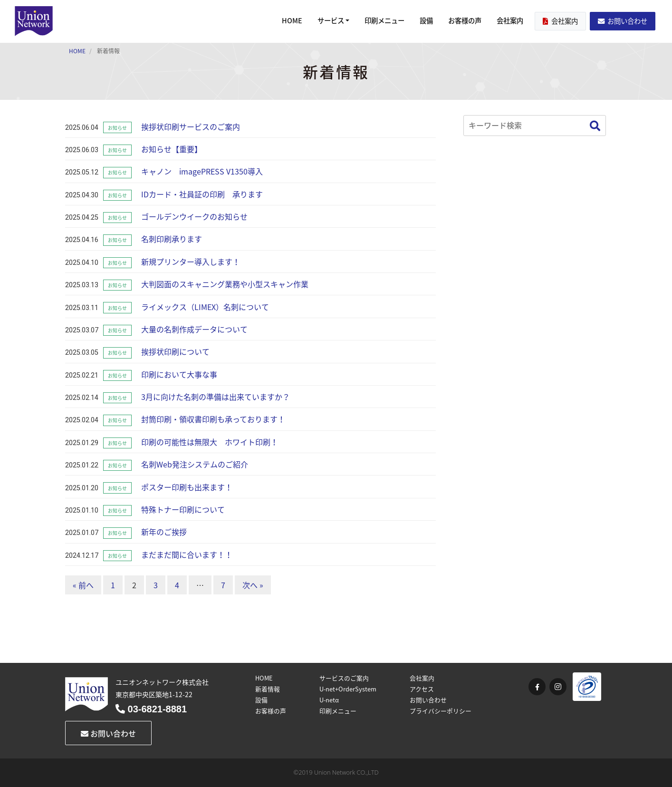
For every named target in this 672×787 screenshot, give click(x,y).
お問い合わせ (623, 21)
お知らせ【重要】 (172, 149)
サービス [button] (331, 20)
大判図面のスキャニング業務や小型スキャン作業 (225, 284)
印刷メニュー (384, 20)
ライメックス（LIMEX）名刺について (205, 307)
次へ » (253, 585)
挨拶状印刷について (175, 351)
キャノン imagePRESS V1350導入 (202, 171)
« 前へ (83, 585)
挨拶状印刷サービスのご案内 (191, 126)
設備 (426, 20)
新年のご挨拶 (164, 532)
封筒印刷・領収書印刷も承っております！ (213, 419)
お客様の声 (465, 20)
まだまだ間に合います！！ (187, 554)
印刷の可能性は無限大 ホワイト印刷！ (210, 442)
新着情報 (268, 689)
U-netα (329, 700)
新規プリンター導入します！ (191, 262)
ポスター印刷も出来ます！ (187, 487)
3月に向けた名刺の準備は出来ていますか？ (216, 397)
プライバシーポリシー (441, 711)
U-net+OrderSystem (348, 689)
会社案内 (510, 20)
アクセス (422, 689)
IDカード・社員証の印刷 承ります (202, 194)
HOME (292, 20)
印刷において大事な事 (179, 374)
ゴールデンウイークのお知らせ (194, 216)
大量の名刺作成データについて (194, 329)
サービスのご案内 (344, 678)
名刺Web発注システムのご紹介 (195, 464)
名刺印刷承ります (172, 239)
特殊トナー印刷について (183, 509)
